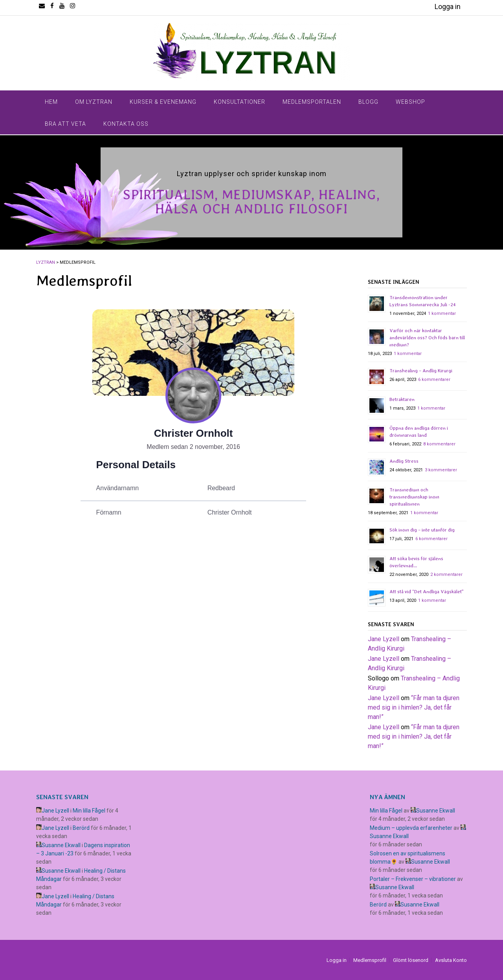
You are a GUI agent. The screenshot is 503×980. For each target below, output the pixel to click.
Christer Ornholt (194, 433)
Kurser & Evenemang (163, 102)
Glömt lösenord (411, 960)
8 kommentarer (439, 444)
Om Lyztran (94, 102)
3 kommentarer (441, 470)
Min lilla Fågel (89, 811)
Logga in (448, 6)
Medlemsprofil (370, 960)
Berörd (81, 828)
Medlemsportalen (312, 102)
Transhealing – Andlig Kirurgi (421, 371)
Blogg (368, 102)
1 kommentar (442, 313)
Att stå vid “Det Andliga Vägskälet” (427, 592)
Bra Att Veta (65, 124)
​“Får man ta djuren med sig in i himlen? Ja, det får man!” (414, 707)
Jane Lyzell (384, 639)
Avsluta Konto (451, 960)
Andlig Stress (404, 461)
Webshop (410, 102)
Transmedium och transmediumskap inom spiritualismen (414, 497)
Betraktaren (402, 399)
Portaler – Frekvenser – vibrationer (413, 879)
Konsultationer (240, 102)
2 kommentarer (446, 575)
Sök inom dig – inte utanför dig (422, 530)
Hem (51, 102)
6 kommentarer (434, 380)
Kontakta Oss (126, 124)
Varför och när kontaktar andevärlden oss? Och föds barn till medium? (427, 338)
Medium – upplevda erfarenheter (411, 828)
